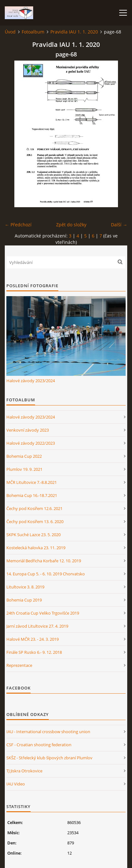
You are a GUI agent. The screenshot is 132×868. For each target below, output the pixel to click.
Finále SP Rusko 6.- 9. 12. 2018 (34, 652)
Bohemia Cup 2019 (24, 600)
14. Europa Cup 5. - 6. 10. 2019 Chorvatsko (46, 574)
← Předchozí (18, 225)
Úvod (10, 32)
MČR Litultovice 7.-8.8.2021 (32, 482)
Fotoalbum (33, 32)
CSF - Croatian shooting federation (39, 745)
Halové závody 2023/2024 (31, 381)
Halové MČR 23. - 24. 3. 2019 (33, 639)
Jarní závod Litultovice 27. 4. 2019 (37, 626)
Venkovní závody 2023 (28, 430)
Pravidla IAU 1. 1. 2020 (74, 32)
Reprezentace (19, 665)
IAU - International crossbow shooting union (48, 732)
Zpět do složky (71, 225)
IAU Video (16, 784)
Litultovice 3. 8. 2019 (25, 587)
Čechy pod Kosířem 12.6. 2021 (34, 508)
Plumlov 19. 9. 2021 (24, 469)
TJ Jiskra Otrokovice (24, 771)
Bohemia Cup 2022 (24, 456)
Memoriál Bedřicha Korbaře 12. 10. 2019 (44, 561)
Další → (119, 225)
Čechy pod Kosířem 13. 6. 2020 (35, 522)
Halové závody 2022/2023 (31, 443)
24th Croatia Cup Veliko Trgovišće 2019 (43, 613)
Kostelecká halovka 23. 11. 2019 (36, 548)
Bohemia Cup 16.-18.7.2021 (32, 495)
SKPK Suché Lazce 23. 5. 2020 (33, 535)
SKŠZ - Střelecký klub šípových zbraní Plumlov (49, 758)
